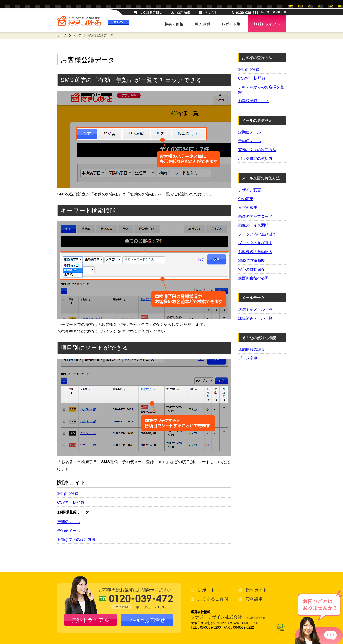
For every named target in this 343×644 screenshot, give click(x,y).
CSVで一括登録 (71, 502)
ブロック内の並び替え (257, 234)
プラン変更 (248, 358)
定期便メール (69, 522)
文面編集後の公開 (253, 278)
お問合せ (211, 12)
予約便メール (69, 531)
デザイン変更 (250, 190)
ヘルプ (77, 35)
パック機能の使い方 (255, 159)
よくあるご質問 (151, 12)
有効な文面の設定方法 (76, 540)
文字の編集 (248, 208)
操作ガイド (256, 590)
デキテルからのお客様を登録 (261, 90)
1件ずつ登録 (68, 494)
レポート (207, 590)
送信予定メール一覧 (255, 309)
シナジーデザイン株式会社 (216, 617)
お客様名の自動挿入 (255, 252)
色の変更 (246, 199)
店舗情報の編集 (252, 349)
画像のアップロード (255, 216)
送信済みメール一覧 (255, 318)
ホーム (62, 35)
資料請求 (184, 12)
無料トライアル (91, 620)
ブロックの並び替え (255, 243)
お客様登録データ (253, 101)
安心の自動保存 (252, 269)
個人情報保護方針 (256, 618)
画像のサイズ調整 (253, 225)
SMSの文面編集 (252, 261)
